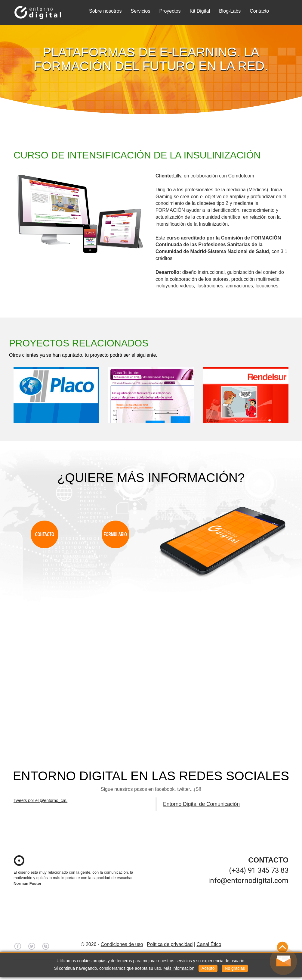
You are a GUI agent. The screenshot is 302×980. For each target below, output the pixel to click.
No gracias (235, 968)
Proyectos (170, 11)
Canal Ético (209, 944)
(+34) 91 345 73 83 (259, 870)
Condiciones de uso (122, 944)
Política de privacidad (170, 944)
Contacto (259, 11)
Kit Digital (200, 11)
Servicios (141, 11)
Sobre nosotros (105, 11)
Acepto (208, 968)
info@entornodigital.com (248, 881)
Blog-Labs (230, 11)
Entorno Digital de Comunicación (201, 804)
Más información (179, 968)
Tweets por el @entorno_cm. (40, 800)
